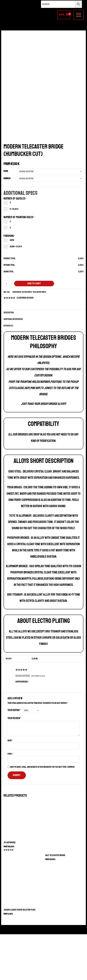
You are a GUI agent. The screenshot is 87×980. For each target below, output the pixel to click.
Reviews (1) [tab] (8, 326)
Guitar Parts (27, 292)
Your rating (14, 710)
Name (10, 741)
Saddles (7, 178)
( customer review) (25, 298)
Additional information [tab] (13, 319)
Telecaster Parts (39, 292)
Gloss (13, 247)
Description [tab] (9, 313)
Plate (6, 171)
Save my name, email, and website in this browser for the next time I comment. (42, 767)
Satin (9, 240)
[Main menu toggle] (79, 15)
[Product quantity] (8, 284)
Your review (14, 718)
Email (10, 754)
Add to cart (34, 284)
